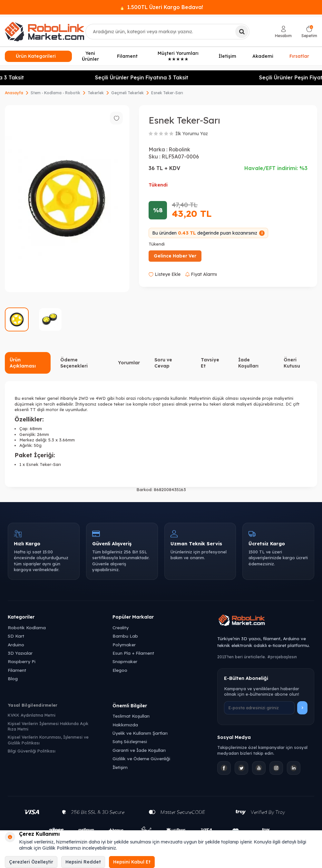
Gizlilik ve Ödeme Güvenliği (141, 758)
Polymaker (124, 645)
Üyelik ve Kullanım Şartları (140, 733)
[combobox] (167, 32)
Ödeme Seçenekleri (74, 363)
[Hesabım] (283, 32)
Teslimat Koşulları (131, 716)
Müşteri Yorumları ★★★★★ (178, 56)
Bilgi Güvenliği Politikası (32, 751)
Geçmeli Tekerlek (127, 93)
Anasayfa (14, 93)
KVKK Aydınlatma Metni (32, 715)
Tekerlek (96, 93)
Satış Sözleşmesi (130, 741)
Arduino (16, 645)
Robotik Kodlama (27, 627)
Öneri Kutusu (292, 363)
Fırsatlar (299, 55)
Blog (13, 678)
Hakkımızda (125, 725)
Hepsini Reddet (83, 862)
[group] (67, 199)
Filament (127, 56)
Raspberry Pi (22, 661)
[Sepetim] (309, 32)
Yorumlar (129, 363)
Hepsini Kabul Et (132, 862)
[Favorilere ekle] (116, 118)
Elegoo (120, 670)
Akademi (263, 56)
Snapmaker (125, 661)
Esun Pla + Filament (133, 653)
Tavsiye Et (210, 363)
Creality (121, 627)
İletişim (227, 56)
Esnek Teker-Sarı (167, 93)
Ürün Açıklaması (23, 363)
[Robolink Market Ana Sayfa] (266, 621)
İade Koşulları (248, 363)
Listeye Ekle (165, 274)
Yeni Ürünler (90, 56)
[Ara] (242, 32)
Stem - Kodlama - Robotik (55, 93)
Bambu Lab (125, 636)
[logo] (44, 32)
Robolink (179, 149)
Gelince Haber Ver (175, 256)
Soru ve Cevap (163, 363)
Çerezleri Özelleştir (31, 862)
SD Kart (16, 636)
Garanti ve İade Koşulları (139, 750)
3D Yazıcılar (20, 653)
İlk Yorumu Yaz (192, 134)
